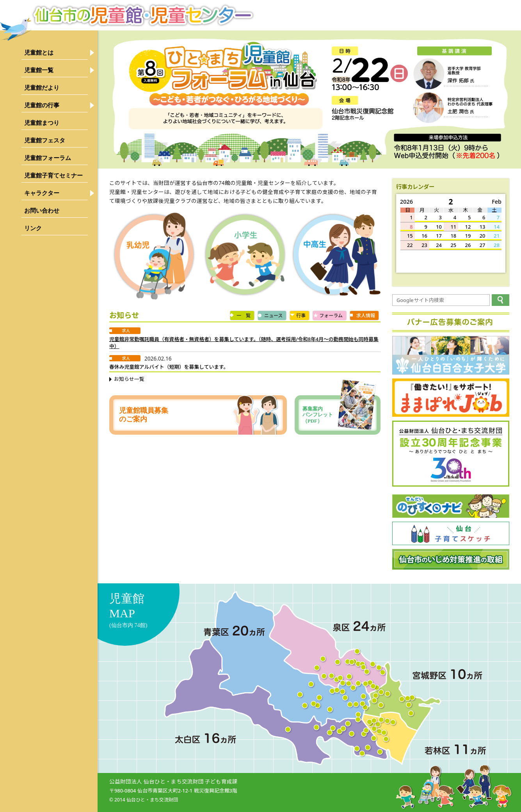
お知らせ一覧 (129, 379)
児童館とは (39, 52)
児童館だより (42, 88)
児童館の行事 (42, 105)
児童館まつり (42, 123)
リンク (33, 228)
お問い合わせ (42, 211)
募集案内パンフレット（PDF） (340, 415)
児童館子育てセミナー (53, 175)
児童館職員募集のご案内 (144, 415)
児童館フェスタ (45, 140)
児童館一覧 (39, 70)
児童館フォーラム (48, 158)
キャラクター (42, 193)
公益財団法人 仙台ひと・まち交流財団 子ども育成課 (173, 781)
